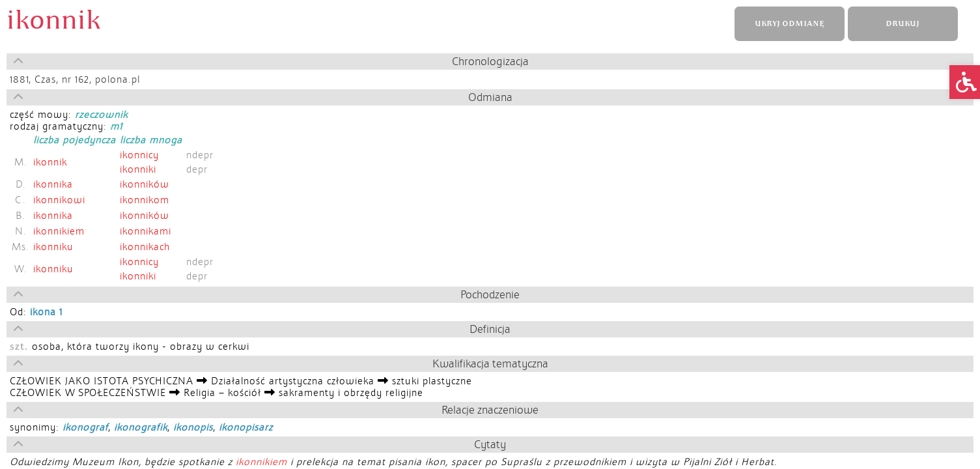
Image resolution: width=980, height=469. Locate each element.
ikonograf (85, 427)
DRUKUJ (903, 24)
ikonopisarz (246, 427)
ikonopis (193, 427)
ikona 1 (46, 312)
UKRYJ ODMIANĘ (789, 24)
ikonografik (141, 427)
